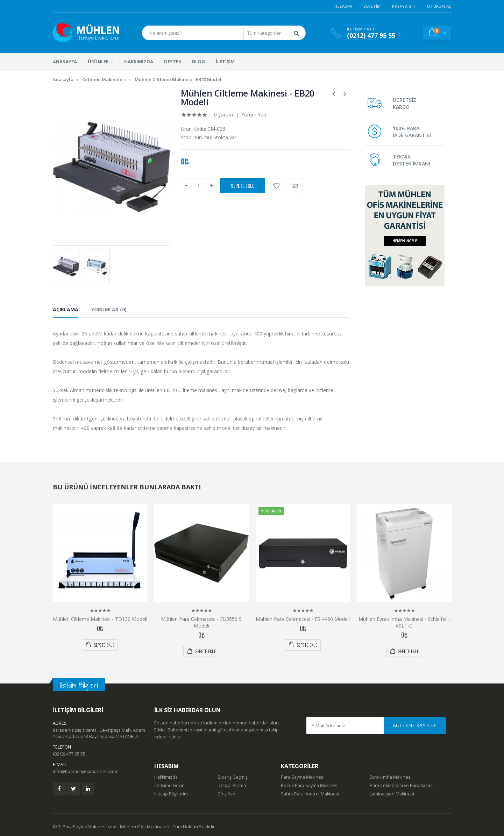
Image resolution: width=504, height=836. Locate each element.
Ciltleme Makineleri (104, 79)
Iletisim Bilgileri (79, 682)
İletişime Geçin (169, 782)
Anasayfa (63, 79)
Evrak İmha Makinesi (391, 773)
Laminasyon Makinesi (392, 790)
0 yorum (223, 115)
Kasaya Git (404, 6)
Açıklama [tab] (66, 309)
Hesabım (343, 6)
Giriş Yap (226, 790)
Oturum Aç (439, 6)
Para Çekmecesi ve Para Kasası (402, 782)
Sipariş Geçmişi (233, 773)
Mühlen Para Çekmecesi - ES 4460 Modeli (303, 615)
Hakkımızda (166, 773)
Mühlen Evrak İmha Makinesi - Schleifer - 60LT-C (404, 618)
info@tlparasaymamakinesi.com (86, 768)
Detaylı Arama (232, 782)
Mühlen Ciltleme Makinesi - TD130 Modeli (100, 615)
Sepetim (372, 6)
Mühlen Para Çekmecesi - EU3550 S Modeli (201, 618)
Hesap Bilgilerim (171, 790)
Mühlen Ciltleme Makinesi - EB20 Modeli (179, 79)
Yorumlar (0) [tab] (109, 309)
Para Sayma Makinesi (303, 773)
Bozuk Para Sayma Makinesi (310, 782)
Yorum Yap (254, 115)
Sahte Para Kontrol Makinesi (310, 790)
